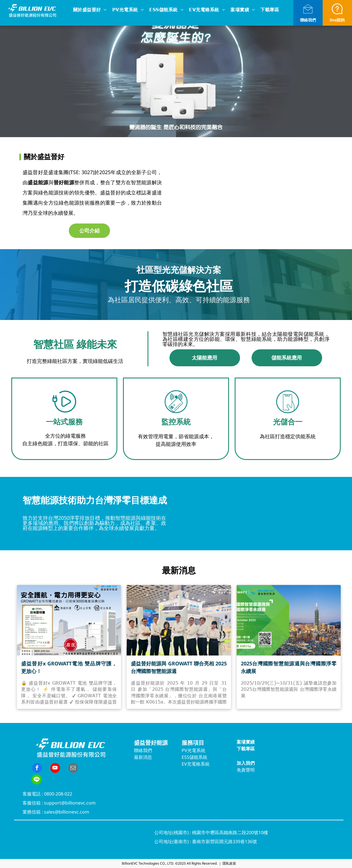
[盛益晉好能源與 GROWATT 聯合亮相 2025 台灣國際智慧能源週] (179, 620)
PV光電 (189, 750)
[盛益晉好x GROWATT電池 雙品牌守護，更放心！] (69, 620)
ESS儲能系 (192, 757)
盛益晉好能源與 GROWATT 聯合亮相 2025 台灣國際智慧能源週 (179, 667)
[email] (73, 769)
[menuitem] (90, 10)
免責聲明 (246, 770)
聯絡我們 (308, 20)
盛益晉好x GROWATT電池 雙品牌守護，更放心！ (69, 667)
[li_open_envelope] (308, 14)
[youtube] (55, 769)
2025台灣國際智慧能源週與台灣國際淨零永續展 (289, 667)
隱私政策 (229, 863)
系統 (201, 750)
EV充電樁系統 (196, 764)
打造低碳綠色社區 (179, 286)
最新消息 (143, 757)
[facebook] (37, 769)
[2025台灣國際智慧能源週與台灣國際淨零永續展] (289, 620)
